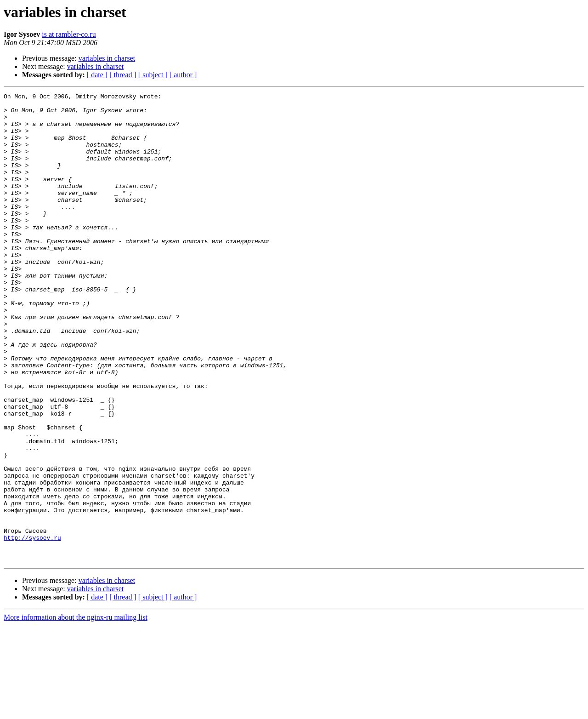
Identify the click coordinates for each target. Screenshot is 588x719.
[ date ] (97, 75)
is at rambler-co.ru (69, 34)
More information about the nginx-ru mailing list (76, 711)
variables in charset (107, 58)
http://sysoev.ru (32, 627)
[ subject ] (153, 75)
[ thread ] (123, 75)
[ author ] (183, 75)
